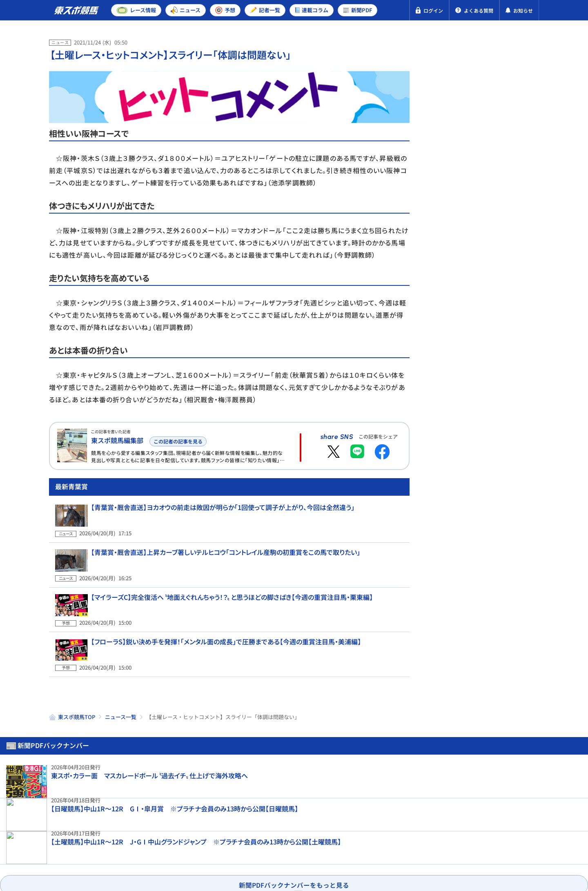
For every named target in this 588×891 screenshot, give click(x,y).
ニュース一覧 (121, 710)
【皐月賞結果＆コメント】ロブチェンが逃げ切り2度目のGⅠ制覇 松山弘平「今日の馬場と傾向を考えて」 (503, 478)
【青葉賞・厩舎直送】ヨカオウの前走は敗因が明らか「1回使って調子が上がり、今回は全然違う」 (217, 539)
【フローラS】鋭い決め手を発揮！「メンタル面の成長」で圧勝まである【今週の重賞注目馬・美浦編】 (220, 644)
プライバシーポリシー (82, 846)
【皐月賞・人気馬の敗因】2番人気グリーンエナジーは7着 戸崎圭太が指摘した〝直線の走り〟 (503, 347)
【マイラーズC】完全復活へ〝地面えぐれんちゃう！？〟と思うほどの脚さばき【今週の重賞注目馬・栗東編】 (226, 610)
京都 (496, 266)
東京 (467, 266)
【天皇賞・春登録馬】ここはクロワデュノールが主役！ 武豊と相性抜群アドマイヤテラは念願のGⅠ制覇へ (503, 550)
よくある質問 (299, 846)
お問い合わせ (248, 846)
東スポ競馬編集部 (117, 440)
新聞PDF (454, 76)
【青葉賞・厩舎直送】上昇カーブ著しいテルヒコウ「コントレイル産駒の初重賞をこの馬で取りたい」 (219, 575)
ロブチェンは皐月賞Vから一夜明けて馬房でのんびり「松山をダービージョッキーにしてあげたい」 (503, 410)
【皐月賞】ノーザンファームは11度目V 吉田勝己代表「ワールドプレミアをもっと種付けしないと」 (502, 618)
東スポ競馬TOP (77, 710)
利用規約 (203, 846)
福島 (525, 266)
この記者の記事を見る (177, 440)
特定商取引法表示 (152, 846)
